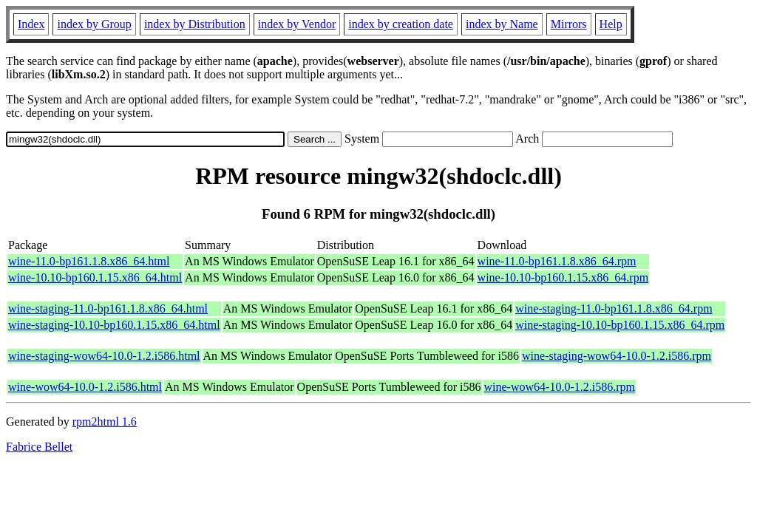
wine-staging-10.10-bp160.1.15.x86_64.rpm (620, 325)
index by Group (94, 24)
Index (31, 24)
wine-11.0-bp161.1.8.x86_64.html (89, 261)
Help (611, 24)
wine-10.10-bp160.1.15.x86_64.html (95, 277)
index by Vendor (297, 24)
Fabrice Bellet (39, 447)
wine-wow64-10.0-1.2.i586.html (85, 387)
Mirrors (569, 24)
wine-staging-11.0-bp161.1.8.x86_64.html (108, 308)
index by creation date (401, 24)
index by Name (502, 24)
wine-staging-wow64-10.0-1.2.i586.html (104, 356)
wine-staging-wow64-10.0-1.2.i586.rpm (617, 356)
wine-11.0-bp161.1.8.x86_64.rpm (557, 261)
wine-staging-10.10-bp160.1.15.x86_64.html (114, 325)
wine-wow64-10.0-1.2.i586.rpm (560, 387)
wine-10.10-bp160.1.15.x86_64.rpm (563, 277)
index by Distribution (195, 24)
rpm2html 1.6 (105, 422)
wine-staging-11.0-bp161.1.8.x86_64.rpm (614, 308)
